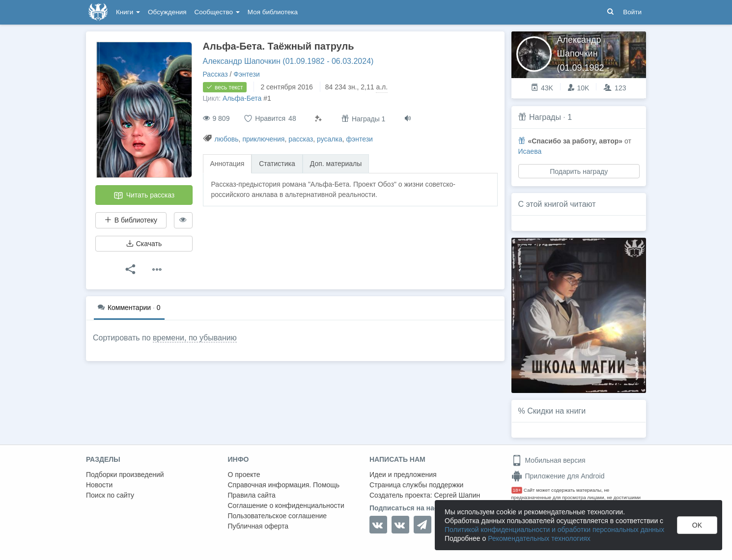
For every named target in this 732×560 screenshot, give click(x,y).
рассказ (301, 139)
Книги (128, 12)
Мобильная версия (549, 460)
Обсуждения (167, 12)
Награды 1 (363, 119)
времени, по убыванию (195, 338)
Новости (99, 485)
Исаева (530, 151)
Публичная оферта (258, 526)
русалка (330, 139)
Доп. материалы (336, 164)
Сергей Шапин (457, 495)
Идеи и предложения (403, 475)
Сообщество (217, 12)
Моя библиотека (273, 12)
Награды (545, 117)
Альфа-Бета (242, 98)
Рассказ (215, 74)
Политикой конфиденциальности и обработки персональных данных (554, 530)
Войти (632, 12)
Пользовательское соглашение (278, 516)
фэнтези (360, 139)
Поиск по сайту (110, 495)
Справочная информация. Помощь (284, 485)
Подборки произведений (125, 475)
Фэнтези (247, 74)
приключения (263, 139)
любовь (226, 139)
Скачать (144, 244)
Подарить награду (579, 171)
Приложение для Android (558, 476)
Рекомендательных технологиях (539, 538)
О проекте (244, 475)
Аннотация (227, 164)
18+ (517, 490)
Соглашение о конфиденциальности (286, 505)
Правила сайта (252, 495)
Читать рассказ (144, 196)
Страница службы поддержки (416, 485)
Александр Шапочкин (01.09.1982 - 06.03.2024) (288, 61)
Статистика (277, 164)
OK (697, 525)
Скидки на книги (556, 411)
